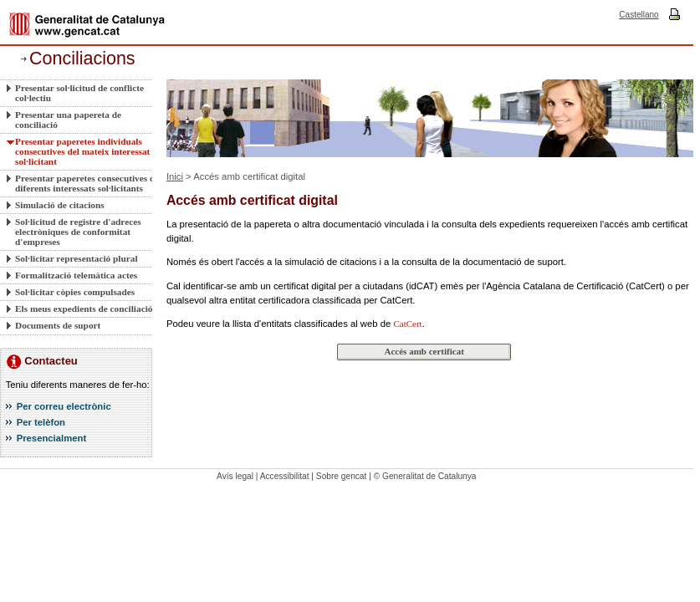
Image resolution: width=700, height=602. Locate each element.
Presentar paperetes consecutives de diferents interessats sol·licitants (87, 183)
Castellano (639, 15)
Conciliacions (82, 59)
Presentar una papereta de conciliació (68, 120)
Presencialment (52, 438)
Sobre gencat (342, 476)
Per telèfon (41, 422)
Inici (175, 176)
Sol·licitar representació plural (77, 258)
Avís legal (235, 476)
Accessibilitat (285, 476)
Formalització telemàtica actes (76, 275)
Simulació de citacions (60, 205)
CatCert (407, 324)
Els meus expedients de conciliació (84, 309)
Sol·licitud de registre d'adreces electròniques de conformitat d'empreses (78, 232)
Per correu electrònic (64, 406)
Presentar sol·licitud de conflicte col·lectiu (79, 93)
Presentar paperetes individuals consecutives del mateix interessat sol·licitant (82, 151)
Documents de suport (58, 325)
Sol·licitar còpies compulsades (75, 292)
